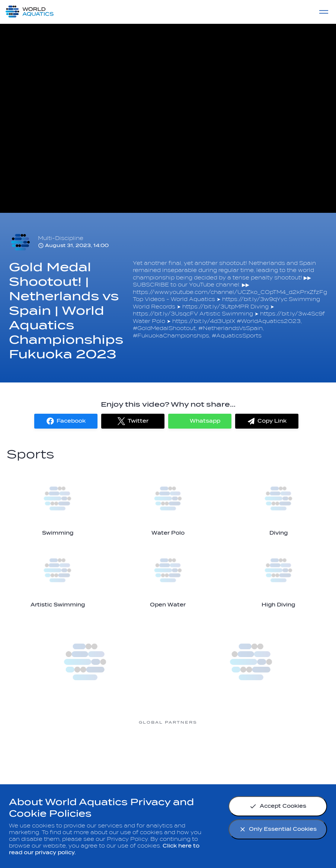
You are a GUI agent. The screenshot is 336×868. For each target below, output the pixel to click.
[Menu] (324, 12)
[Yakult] (287, 750)
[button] (66, 421)
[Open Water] (168, 576)
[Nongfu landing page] (109, 750)
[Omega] (168, 750)
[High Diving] (279, 576)
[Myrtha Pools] (49, 750)
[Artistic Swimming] (57, 576)
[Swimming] (57, 504)
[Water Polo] (168, 504)
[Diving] (279, 504)
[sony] (228, 750)
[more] (85, 662)
